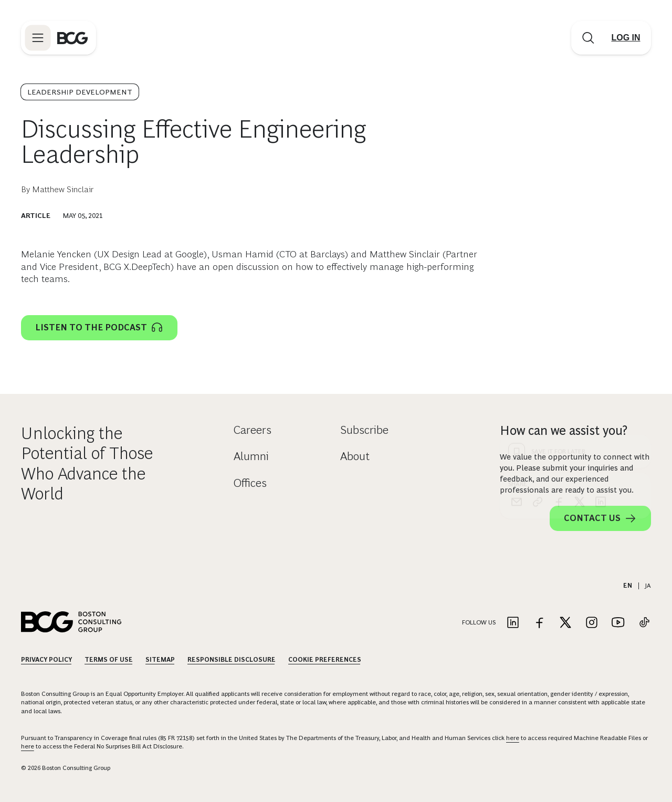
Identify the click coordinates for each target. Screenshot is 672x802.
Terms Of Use (109, 660)
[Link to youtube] (618, 623)
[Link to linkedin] (513, 623)
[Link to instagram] (592, 623)
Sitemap (160, 660)
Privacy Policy (46, 660)
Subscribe (364, 430)
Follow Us (479, 622)
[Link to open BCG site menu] (38, 38)
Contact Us (600, 518)
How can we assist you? (564, 430)
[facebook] (559, 311)
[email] (517, 311)
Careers (253, 430)
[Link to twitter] (565, 623)
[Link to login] (626, 38)
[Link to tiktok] (644, 623)
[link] (538, 311)
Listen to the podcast (99, 328)
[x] (580, 311)
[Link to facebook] (539, 623)
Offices (250, 483)
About (355, 456)
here (513, 738)
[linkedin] (601, 311)
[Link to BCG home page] (72, 38)
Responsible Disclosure (232, 660)
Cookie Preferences (325, 660)
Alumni (251, 456)
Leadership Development (80, 92)
